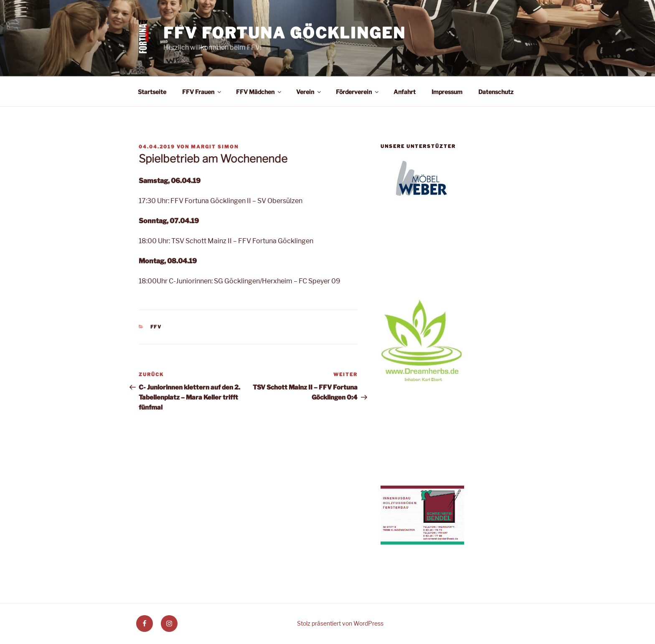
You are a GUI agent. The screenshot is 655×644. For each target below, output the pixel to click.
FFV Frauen (202, 92)
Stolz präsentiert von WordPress (340, 623)
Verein (309, 92)
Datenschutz (496, 92)
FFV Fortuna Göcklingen (284, 33)
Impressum (447, 92)
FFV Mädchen (259, 92)
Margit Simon (215, 147)
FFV (156, 327)
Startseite (152, 92)
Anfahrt (405, 92)
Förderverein (358, 92)
